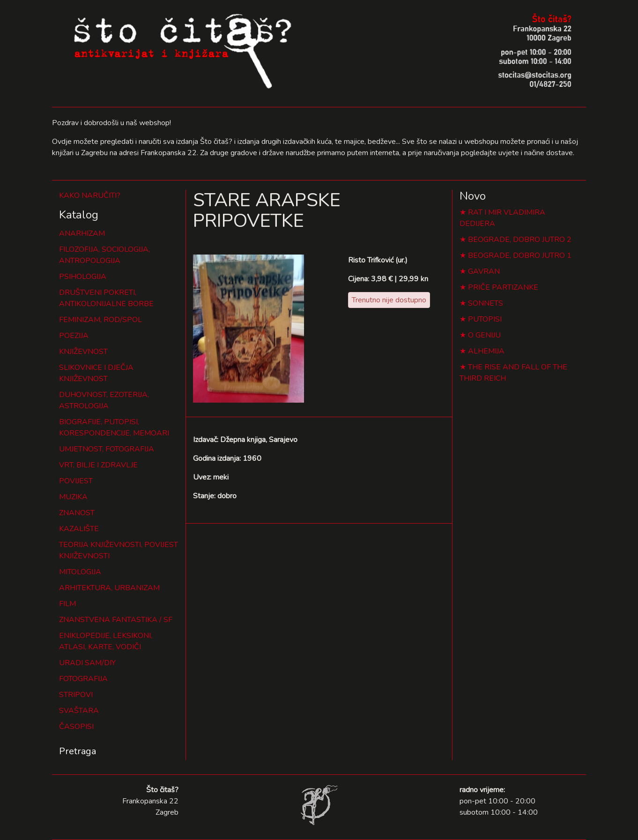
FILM (67, 604)
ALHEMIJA (486, 351)
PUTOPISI (485, 319)
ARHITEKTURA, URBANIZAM (109, 588)
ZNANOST (77, 513)
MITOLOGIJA (80, 572)
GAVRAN (484, 271)
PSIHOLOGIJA (83, 277)
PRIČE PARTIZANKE (503, 287)
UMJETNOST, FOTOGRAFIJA (107, 449)
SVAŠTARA (79, 711)
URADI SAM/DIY (87, 663)
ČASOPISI (76, 727)
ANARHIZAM (82, 233)
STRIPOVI (76, 695)
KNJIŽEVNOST (83, 352)
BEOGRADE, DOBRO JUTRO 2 (520, 240)
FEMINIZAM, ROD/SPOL (100, 320)
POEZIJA (74, 336)
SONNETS (486, 303)
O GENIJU (484, 335)
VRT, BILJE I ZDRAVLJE (98, 465)
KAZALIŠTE (79, 529)
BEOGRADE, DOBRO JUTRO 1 (520, 255)
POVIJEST (76, 481)
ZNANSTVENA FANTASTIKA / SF (116, 620)
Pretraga (78, 751)
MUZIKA (73, 497)
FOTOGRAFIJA (83, 679)
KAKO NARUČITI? (90, 195)
